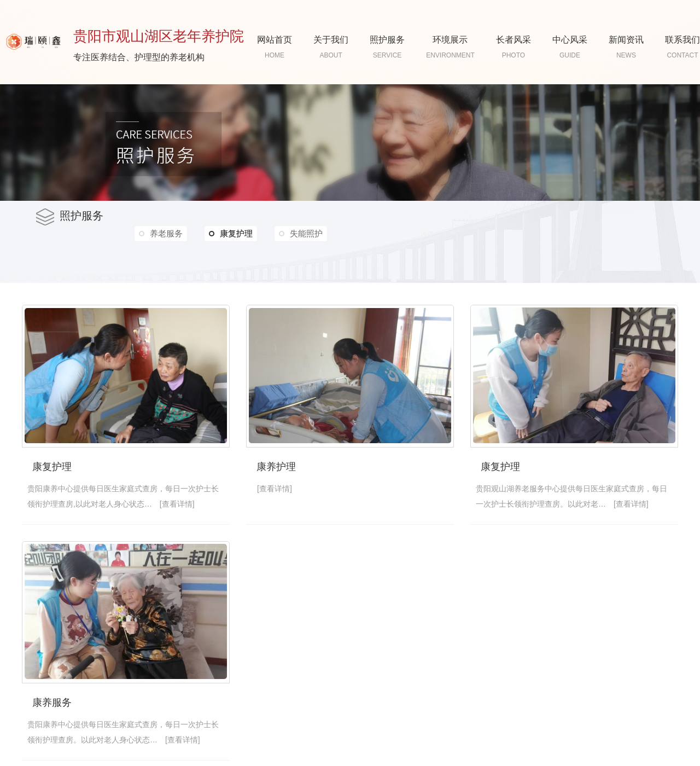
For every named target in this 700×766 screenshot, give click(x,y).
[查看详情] (177, 504)
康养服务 (52, 703)
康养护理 (276, 467)
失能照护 (306, 233)
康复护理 (231, 234)
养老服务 (166, 233)
